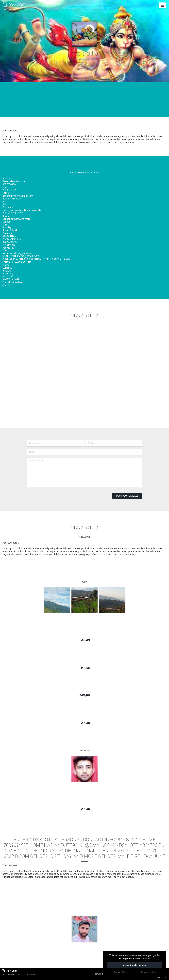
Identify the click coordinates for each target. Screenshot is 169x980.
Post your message (127, 496)
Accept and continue (135, 965)
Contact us (161, 977)
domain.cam (100, 974)
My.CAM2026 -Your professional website (18, 972)
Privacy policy (149, 972)
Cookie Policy (121, 972)
